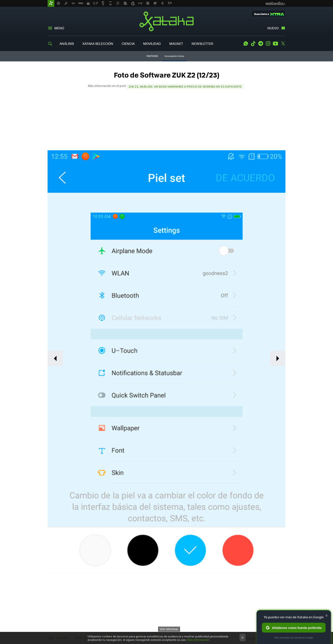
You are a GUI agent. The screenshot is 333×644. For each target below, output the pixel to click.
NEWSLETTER (202, 43)
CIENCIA (128, 43)
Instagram (268, 44)
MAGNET (176, 43)
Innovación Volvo (174, 56)
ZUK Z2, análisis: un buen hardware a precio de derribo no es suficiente (185, 86)
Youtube (275, 44)
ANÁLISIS (67, 43)
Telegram (261, 44)
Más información (198, 640)
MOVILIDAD (152, 43)
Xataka (166, 21)
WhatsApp (246, 44)
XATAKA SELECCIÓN (98, 43)
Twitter (283, 44)
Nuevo (273, 28)
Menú (59, 28)
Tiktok (253, 44)
